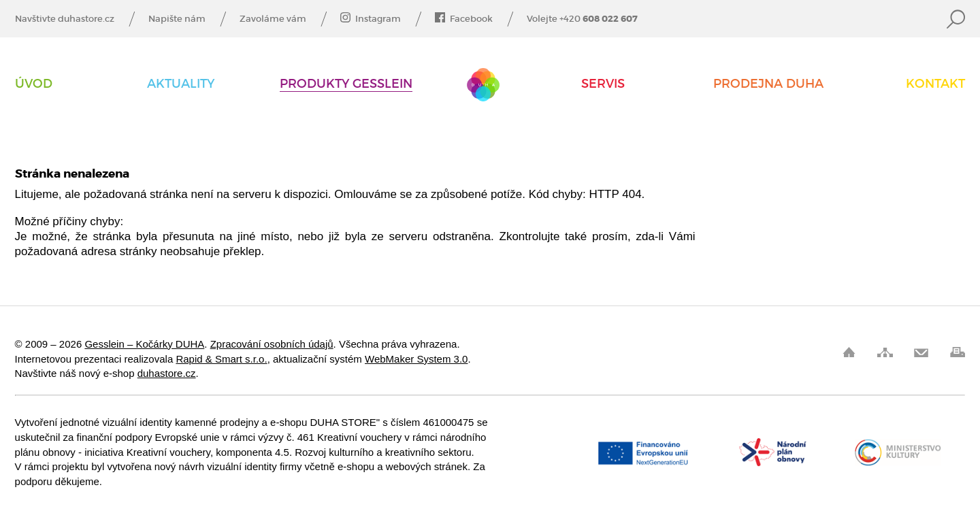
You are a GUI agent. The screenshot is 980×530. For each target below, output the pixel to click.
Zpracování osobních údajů (272, 344)
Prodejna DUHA (768, 84)
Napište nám (177, 19)
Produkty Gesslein (346, 84)
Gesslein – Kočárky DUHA (483, 85)
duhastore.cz (167, 373)
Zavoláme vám (273, 19)
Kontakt (935, 84)
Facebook (464, 19)
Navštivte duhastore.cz (65, 19)
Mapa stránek (885, 352)
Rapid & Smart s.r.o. (221, 359)
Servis (603, 84)
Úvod (34, 84)
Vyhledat (955, 19)
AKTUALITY (181, 84)
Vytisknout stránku (957, 352)
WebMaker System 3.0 (416, 359)
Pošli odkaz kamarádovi (921, 352)
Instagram (371, 19)
